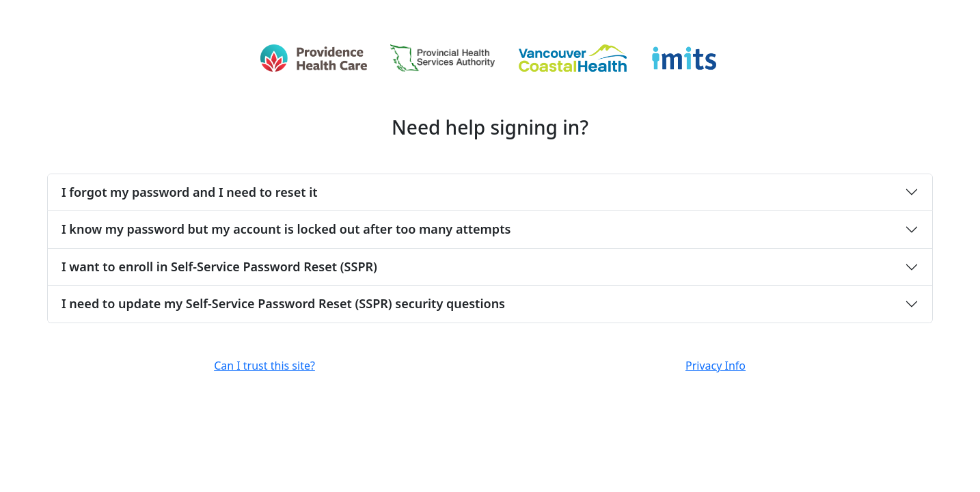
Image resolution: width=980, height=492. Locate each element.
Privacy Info (716, 366)
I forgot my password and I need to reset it (190, 192)
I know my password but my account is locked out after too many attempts (286, 229)
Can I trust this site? (264, 366)
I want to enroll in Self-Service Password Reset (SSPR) (219, 266)
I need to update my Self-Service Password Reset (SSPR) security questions (283, 303)
